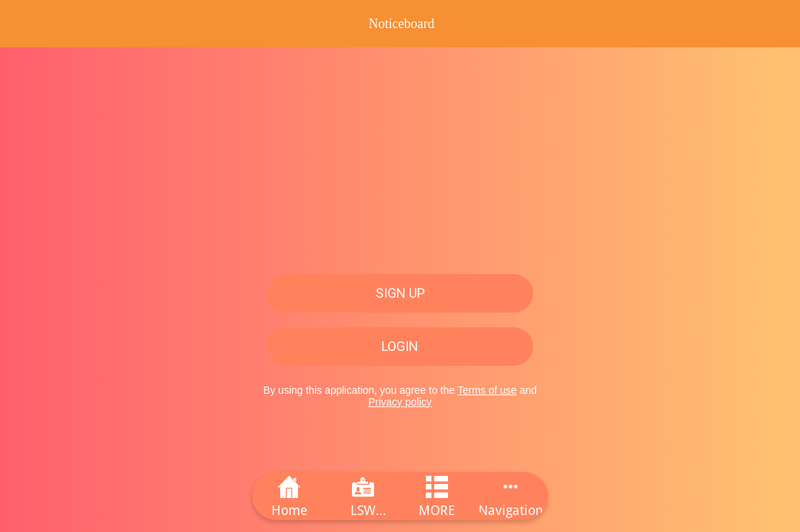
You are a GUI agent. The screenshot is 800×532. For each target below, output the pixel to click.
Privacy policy (400, 402)
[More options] (511, 496)
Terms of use (487, 390)
